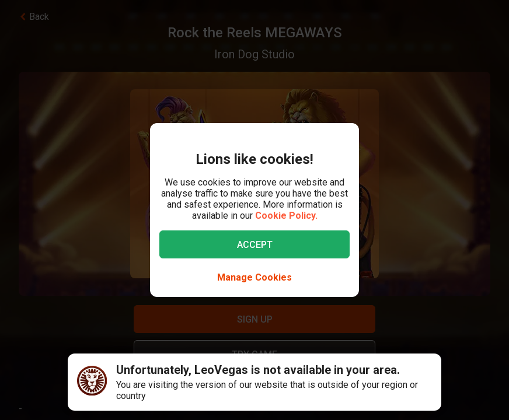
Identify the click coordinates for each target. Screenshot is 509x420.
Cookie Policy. (286, 216)
